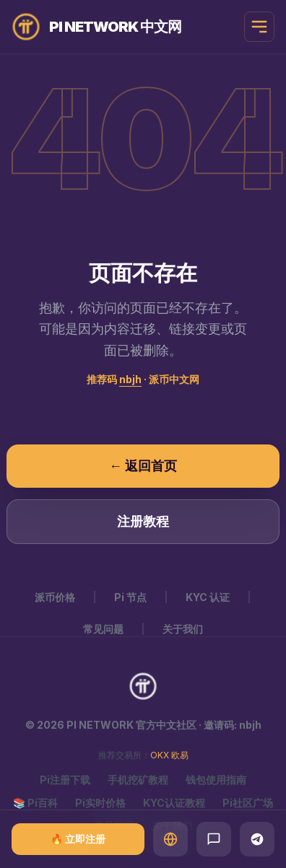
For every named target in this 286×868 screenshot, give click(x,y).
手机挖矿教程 (138, 780)
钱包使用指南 (216, 780)
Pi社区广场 (248, 803)
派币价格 (55, 597)
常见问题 (103, 629)
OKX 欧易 (169, 755)
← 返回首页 (143, 466)
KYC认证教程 (174, 803)
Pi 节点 (130, 597)
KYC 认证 (208, 597)
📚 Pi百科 (35, 803)
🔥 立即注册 (78, 839)
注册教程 (143, 521)
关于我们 (183, 629)
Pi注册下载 (65, 780)
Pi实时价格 (100, 803)
